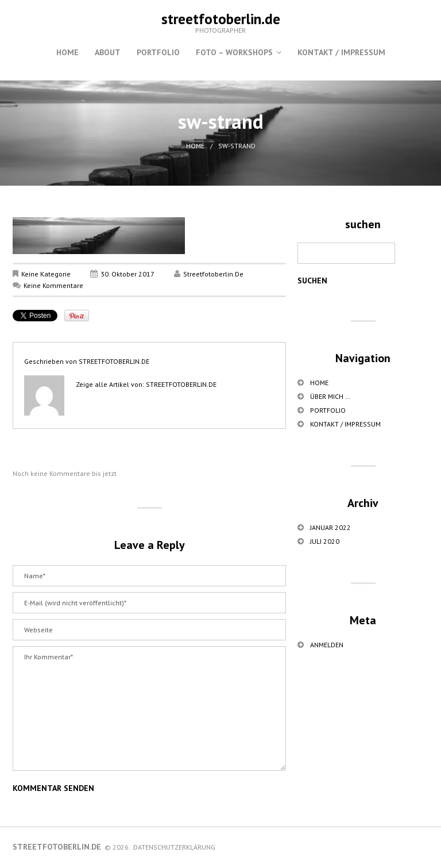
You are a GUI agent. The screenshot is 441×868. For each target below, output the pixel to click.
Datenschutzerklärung (174, 847)
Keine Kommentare (53, 285)
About (108, 52)
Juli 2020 (325, 541)
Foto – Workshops (234, 52)
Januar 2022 (330, 527)
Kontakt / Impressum (341, 52)
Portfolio (158, 52)
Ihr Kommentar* (149, 708)
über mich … (330, 396)
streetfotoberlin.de (221, 19)
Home (67, 52)
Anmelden (327, 645)
